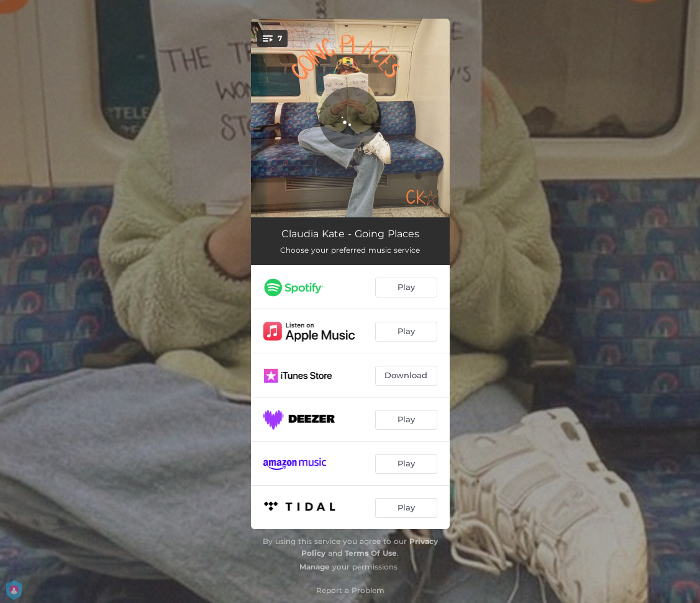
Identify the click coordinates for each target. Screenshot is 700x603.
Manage (315, 567)
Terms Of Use (371, 553)
